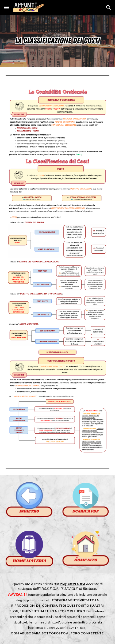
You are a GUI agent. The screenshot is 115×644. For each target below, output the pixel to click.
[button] (6, 7)
